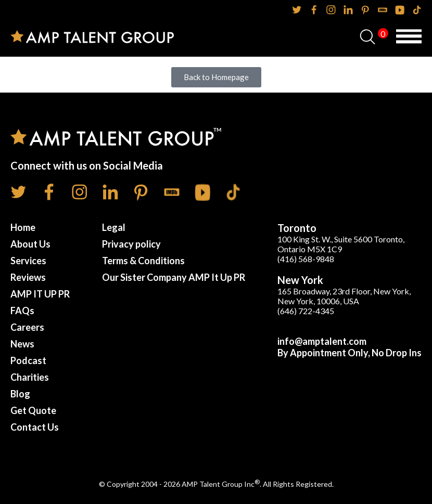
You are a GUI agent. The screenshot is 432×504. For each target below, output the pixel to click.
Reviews (28, 277)
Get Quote (33, 410)
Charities (30, 377)
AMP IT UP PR (40, 294)
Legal (114, 227)
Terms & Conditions (143, 261)
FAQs (22, 311)
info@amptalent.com (322, 341)
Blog (20, 394)
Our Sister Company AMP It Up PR (174, 277)
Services (28, 261)
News (22, 344)
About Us (30, 244)
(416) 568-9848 (306, 259)
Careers (27, 327)
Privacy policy (131, 244)
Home (23, 227)
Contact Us (35, 427)
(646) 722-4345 (306, 311)
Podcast (28, 360)
